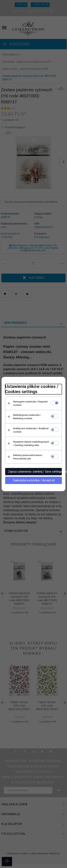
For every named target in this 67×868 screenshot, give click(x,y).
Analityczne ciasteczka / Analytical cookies (31, 430)
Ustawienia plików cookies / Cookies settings (32, 389)
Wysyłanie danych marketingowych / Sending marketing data (31, 443)
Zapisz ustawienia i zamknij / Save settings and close (35, 472)
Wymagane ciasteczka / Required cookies (30, 403)
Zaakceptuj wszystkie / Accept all (34, 480)
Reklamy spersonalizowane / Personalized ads (28, 457)
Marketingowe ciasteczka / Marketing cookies (27, 417)
